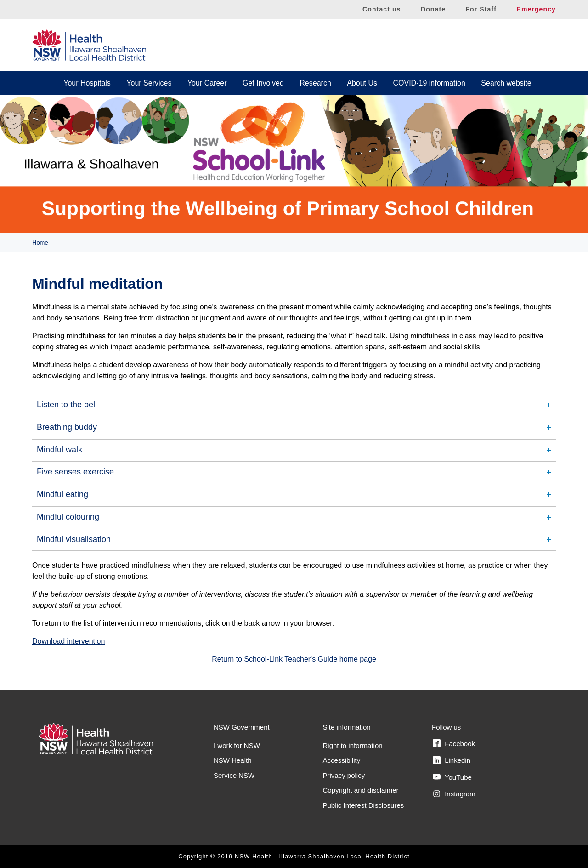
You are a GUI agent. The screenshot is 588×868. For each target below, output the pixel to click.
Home (40, 243)
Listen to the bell (67, 405)
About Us (362, 83)
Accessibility (342, 760)
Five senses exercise (75, 472)
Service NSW (234, 775)
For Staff (481, 9)
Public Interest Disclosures (364, 805)
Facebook (454, 743)
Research (315, 83)
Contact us (382, 9)
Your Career (207, 83)
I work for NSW (237, 745)
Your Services (149, 83)
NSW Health (233, 760)
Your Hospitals (87, 83)
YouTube (452, 777)
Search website (506, 83)
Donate (433, 9)
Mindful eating (62, 494)
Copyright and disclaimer (361, 790)
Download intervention (68, 641)
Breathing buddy (67, 427)
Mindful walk (59, 450)
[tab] (294, 405)
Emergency (536, 9)
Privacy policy (344, 775)
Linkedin (452, 760)
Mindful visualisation (74, 539)
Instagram (454, 794)
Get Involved (263, 83)
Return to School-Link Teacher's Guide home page (294, 659)
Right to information (353, 745)
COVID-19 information (429, 83)
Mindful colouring (68, 517)
